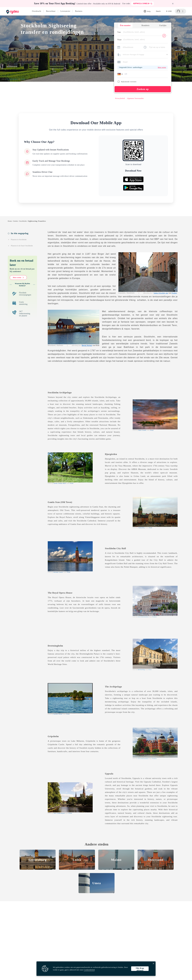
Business (79, 11)
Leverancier (65, 11)
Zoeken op (142, 89)
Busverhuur (51, 11)
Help (147, 11)
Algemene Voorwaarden (135, 99)
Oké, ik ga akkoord (140, 969)
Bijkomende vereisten (127, 82)
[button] (120, 74)
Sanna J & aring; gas (161, 293)
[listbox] (158, 11)
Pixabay (174, 293)
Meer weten (18, 278)
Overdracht (37, 11)
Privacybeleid (120, 99)
